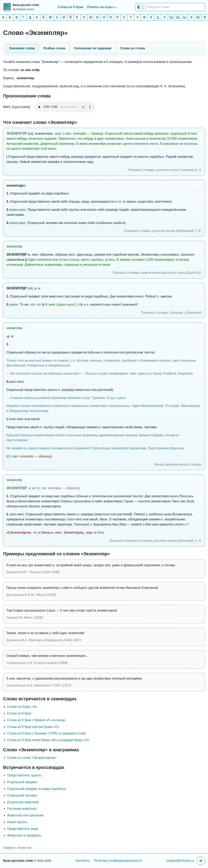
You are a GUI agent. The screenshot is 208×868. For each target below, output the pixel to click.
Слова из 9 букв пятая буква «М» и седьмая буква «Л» (48, 740)
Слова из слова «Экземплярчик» (32, 758)
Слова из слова (132, 48)
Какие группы (17, 822)
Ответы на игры (100, 7)
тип (38, 304)
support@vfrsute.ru (180, 861)
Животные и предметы (24, 835)
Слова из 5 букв (70, 7)
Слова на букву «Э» (22, 707)
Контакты (83, 861)
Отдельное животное (23, 802)
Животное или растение (25, 815)
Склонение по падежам (93, 48)
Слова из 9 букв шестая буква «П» (33, 727)
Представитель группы (24, 775)
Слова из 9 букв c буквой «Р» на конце (36, 720)
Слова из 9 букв (19, 713)
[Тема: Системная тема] (139, 7)
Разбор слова (54, 48)
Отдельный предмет (22, 782)
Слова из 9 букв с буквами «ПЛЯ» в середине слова (46, 733)
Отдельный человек (22, 795)
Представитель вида (23, 829)
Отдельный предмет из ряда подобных (36, 789)
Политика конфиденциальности (118, 861)
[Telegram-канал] (201, 861)
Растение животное (22, 809)
